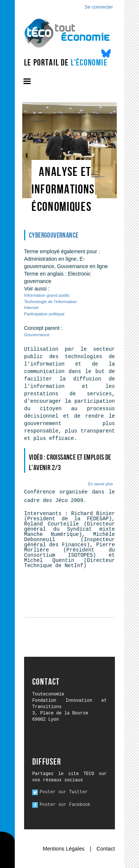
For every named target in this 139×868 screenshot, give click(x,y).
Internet (31, 308)
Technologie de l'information (50, 302)
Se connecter (99, 7)
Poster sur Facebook (65, 805)
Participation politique (44, 314)
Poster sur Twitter (64, 792)
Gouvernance (37, 335)
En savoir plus (101, 484)
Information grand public (47, 295)
